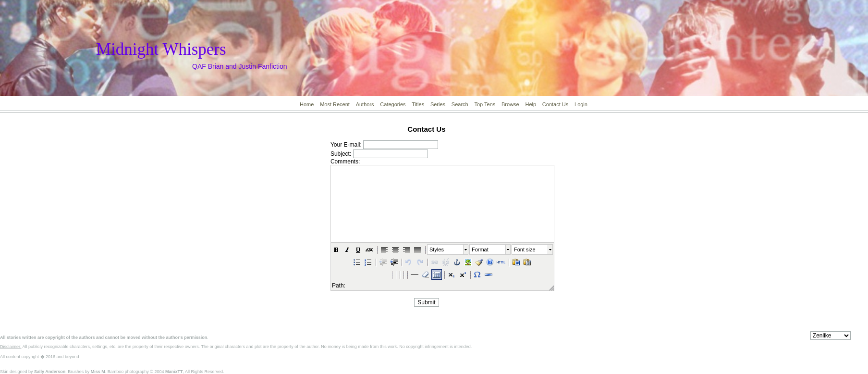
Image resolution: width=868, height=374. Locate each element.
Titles (418, 104)
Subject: (341, 154)
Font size (525, 249)
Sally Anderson (50, 372)
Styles (437, 249)
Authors (365, 104)
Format (480, 249)
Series (438, 104)
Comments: (345, 162)
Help (531, 104)
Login (581, 104)
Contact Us (555, 104)
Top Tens (485, 104)
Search (460, 104)
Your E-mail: (346, 145)
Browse (510, 104)
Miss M (98, 372)
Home (307, 104)
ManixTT (174, 372)
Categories (393, 104)
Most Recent (335, 104)
